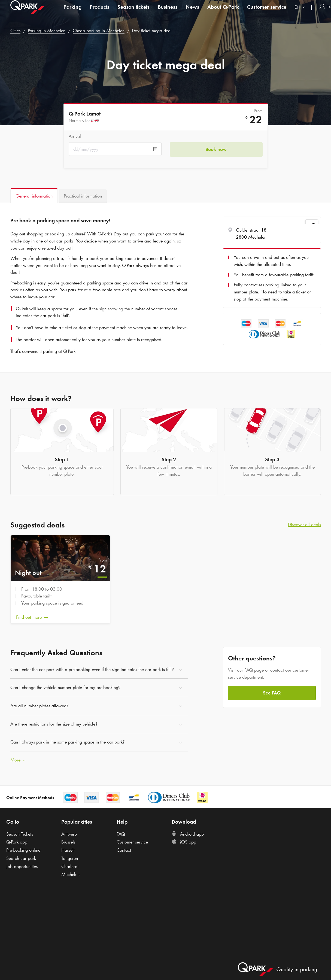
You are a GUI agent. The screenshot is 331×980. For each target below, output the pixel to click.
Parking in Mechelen (47, 31)
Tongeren (70, 858)
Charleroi (70, 866)
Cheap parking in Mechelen (99, 31)
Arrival (75, 136)
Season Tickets (20, 834)
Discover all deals (304, 524)
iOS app (184, 842)
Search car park (21, 858)
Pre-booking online (23, 850)
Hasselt (68, 850)
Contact (124, 850)
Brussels (68, 842)
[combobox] (301, 13)
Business (168, 12)
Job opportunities (22, 866)
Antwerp (69, 834)
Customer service (267, 12)
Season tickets (133, 12)
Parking (72, 12)
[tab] (34, 195)
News (192, 12)
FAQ (121, 834)
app (17, 842)
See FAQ (272, 693)
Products (99, 12)
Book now (216, 149)
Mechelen (70, 874)
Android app (188, 834)
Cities (15, 31)
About (223, 12)
